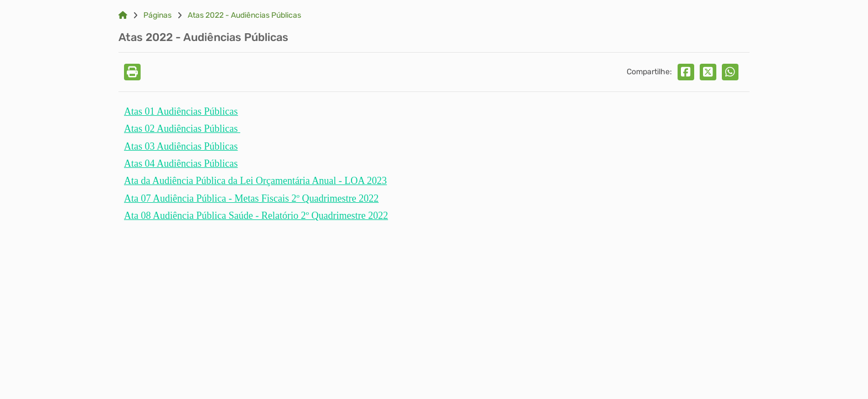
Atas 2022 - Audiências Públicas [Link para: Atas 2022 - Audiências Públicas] (244, 16)
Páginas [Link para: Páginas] (157, 16)
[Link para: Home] (123, 16)
